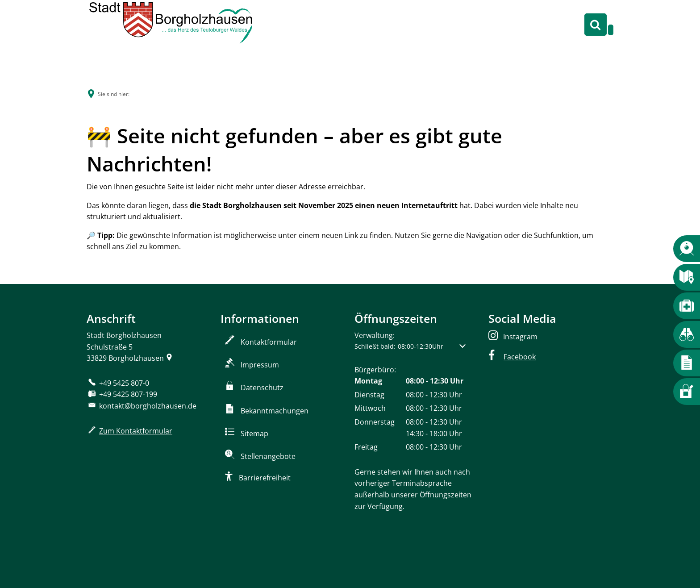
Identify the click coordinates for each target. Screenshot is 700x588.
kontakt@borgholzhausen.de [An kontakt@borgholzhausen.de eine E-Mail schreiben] (142, 406)
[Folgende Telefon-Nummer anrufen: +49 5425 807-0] (118, 383)
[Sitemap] (283, 432)
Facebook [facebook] (520, 357)
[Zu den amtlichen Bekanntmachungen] (283, 409)
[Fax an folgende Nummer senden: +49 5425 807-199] (122, 394)
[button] (410, 346)
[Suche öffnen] (596, 25)
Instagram (520, 337)
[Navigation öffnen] (611, 30)
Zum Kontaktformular (136, 431)
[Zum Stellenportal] (283, 455)
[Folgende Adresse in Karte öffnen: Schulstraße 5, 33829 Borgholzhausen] (169, 358)
